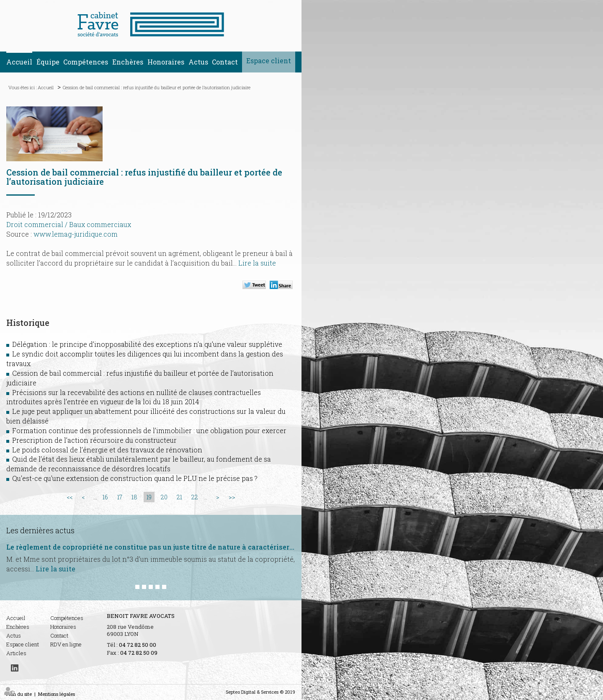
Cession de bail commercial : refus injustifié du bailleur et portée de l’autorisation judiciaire (157, 87)
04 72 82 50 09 (139, 653)
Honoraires (166, 62)
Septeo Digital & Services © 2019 (260, 692)
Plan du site (19, 694)
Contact (225, 62)
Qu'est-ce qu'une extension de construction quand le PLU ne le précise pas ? (135, 478)
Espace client (269, 61)
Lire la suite (257, 263)
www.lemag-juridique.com (76, 234)
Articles (16, 653)
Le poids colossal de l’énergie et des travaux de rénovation (107, 450)
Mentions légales (57, 694)
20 (164, 497)
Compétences (86, 62)
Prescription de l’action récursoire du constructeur (94, 440)
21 (179, 497)
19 (149, 497)
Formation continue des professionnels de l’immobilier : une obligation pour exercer (149, 430)
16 (105, 497)
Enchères (128, 62)
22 (195, 497)
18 (134, 497)
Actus (198, 62)
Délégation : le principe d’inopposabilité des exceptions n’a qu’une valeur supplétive (147, 344)
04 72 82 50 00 (138, 645)
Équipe (48, 62)
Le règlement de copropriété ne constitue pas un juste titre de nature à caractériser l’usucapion (151, 547)
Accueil (19, 62)
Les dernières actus (40, 530)
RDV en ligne (66, 644)
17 (120, 497)
